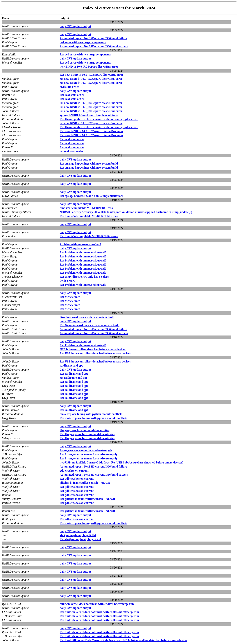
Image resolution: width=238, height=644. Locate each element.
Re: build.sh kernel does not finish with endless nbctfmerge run (99, 612)
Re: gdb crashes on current (77, 479)
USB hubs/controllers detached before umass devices (93, 349)
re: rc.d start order (71, 151)
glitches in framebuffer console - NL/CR (85, 483)
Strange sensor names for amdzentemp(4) (86, 450)
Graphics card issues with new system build (87, 317)
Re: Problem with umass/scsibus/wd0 (83, 252)
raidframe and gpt (71, 366)
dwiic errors (67, 281)
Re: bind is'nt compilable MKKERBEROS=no (89, 216)
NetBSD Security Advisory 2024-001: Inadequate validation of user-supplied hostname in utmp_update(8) (126, 212)
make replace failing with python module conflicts (91, 414)
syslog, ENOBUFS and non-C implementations (89, 115)
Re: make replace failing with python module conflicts (94, 418)
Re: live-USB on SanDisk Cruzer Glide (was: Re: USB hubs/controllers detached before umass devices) (124, 640)
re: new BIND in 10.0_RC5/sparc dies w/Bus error (91, 79)
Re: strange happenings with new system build (89, 164)
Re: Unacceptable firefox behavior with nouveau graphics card (99, 119)
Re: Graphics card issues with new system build (90, 325)
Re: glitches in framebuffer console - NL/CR (87, 499)
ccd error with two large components (83, 42)
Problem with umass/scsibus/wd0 (80, 244)
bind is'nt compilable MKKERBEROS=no (86, 208)
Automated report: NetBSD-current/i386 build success (94, 46)
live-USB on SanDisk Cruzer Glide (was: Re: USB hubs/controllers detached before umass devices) (121, 462)
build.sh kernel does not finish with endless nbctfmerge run (97, 604)
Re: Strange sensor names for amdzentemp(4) (88, 454)
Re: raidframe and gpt (74, 374)
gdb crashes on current (74, 471)
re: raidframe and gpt (73, 378)
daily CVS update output (75, 26)
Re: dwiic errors (70, 297)
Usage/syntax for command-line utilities (85, 430)
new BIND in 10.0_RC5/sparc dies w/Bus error (89, 67)
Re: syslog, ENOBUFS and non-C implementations (92, 196)
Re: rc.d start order (72, 95)
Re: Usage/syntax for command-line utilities (87, 434)
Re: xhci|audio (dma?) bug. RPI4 (80, 539)
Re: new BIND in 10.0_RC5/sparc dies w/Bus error (92, 75)
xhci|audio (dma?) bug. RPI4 (78, 535)
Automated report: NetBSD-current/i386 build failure (93, 38)
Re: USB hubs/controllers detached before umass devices (95, 353)
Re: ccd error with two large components (85, 54)
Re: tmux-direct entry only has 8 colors (84, 277)
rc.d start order (69, 87)
